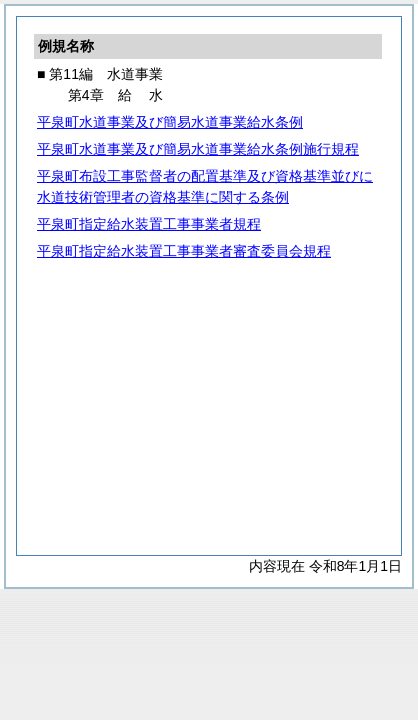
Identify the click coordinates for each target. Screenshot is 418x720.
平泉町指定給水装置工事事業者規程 (149, 224)
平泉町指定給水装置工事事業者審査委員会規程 (184, 251)
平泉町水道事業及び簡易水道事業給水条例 (170, 122)
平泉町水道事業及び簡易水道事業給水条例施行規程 (198, 149)
